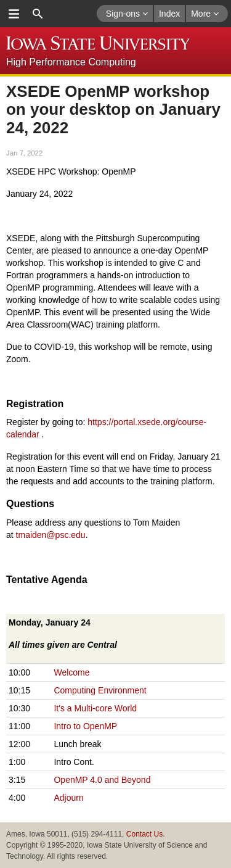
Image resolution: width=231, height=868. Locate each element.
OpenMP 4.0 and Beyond (102, 780)
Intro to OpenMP (85, 726)
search (38, 14)
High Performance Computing (71, 62)
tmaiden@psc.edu (51, 535)
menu (14, 14)
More (205, 14)
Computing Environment (100, 690)
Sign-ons (127, 14)
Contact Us (144, 834)
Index (169, 14)
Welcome (71, 672)
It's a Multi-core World (95, 708)
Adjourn (68, 798)
